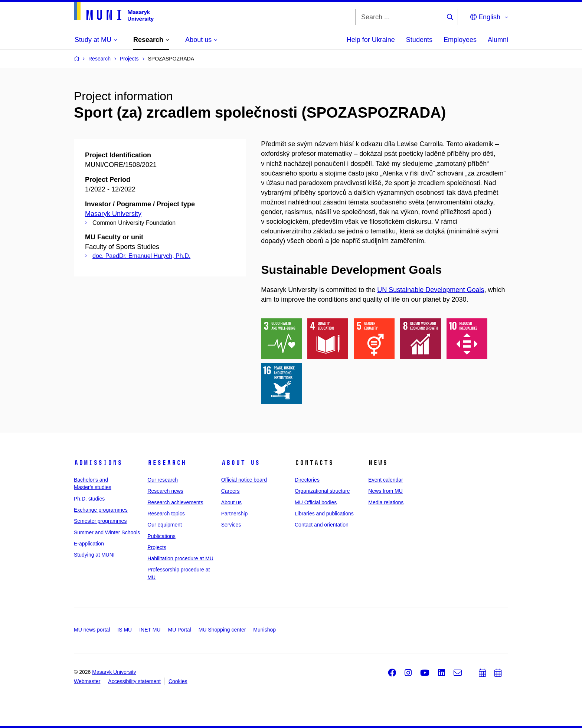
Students (419, 40)
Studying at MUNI (94, 555)
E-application (89, 544)
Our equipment (165, 525)
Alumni (498, 40)
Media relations (386, 502)
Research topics (166, 514)
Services (231, 525)
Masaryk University (113, 214)
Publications (161, 536)
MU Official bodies (316, 502)
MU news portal (92, 630)
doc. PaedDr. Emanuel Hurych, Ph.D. (141, 256)
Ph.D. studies (89, 499)
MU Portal (179, 630)
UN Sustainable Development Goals (431, 290)
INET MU (150, 630)
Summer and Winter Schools (107, 532)
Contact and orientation (322, 525)
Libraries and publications (324, 514)
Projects (157, 547)
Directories (307, 480)
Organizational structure (322, 491)
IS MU (125, 630)
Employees (460, 40)
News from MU (385, 491)
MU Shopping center (222, 630)
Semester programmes (100, 521)
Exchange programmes (101, 510)
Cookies (178, 681)
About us (241, 463)
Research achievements (175, 502)
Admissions (98, 463)
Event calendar (385, 480)
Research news (165, 491)
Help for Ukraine (371, 40)
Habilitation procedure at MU (180, 558)
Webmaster (87, 681)
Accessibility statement (134, 681)
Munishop (264, 630)
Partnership (235, 514)
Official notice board (244, 480)
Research (167, 463)
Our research (163, 480)
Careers (230, 491)
